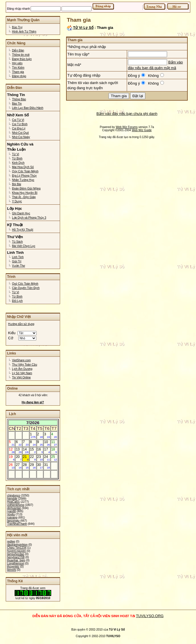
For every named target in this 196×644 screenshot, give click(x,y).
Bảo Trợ (17, 27)
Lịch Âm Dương (22, 369)
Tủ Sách (17, 242)
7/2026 (33, 423)
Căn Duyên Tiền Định (26, 288)
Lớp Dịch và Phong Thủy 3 (29, 218)
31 (47, 466)
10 (47, 443)
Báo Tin (17, 104)
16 (40, 450)
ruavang (12, 518)
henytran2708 (16, 557)
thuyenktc (13, 567)
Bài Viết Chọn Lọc (24, 246)
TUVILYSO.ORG (150, 616)
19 (12, 458)
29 (33, 466)
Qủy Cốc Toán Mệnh (25, 171)
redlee (11, 542)
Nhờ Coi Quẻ (20, 133)
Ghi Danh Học (21, 213)
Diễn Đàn (18, 50)
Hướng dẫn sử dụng (21, 324)
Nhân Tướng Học (23, 180)
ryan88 (12, 511)
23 (40, 458)
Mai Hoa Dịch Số (23, 167)
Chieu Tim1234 (17, 548)
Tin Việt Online (21, 377)
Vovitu (11, 514)
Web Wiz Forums (127, 127)
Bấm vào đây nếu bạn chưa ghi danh (127, 114)
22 (33, 458)
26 (12, 466)
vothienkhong (16, 505)
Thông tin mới (21, 55)
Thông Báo (19, 99)
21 (26, 458)
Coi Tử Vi (18, 120)
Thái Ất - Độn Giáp (24, 197)
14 (26, 450)
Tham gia (18, 72)
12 (12, 450)
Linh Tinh (18, 257)
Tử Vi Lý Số (83, 28)
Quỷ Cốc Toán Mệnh (25, 284)
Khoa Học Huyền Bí (25, 193)
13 (19, 450)
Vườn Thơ (19, 266)
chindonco (14, 496)
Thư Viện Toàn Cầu (25, 365)
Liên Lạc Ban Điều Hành (28, 108)
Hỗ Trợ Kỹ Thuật (23, 230)
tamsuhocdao (16, 554)
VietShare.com (21, 360)
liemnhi (12, 570)
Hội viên (17, 63)
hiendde (12, 499)
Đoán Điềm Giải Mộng (26, 189)
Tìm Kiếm (18, 68)
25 (54, 458)
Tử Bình (17, 158)
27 (19, 466)
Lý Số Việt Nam (22, 373)
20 (19, 458)
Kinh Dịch (18, 163)
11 (54, 443)
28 (26, 466)
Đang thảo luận (22, 59)
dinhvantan (14, 508)
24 (47, 458)
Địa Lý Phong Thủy (24, 176)
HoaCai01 (13, 502)
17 (47, 450)
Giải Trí (17, 261)
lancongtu (13, 521)
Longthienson (16, 564)
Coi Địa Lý (19, 128)
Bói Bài (17, 184)
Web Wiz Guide (142, 130)
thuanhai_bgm (16, 560)
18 (54, 450)
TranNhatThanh (17, 524)
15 (33, 450)
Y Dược (17, 201)
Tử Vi (16, 154)
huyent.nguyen (17, 551)
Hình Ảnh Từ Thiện (24, 32)
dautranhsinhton (17, 545)
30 (40, 466)
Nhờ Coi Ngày (21, 137)
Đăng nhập (19, 76)
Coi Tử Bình (20, 124)
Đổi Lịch (17, 301)
